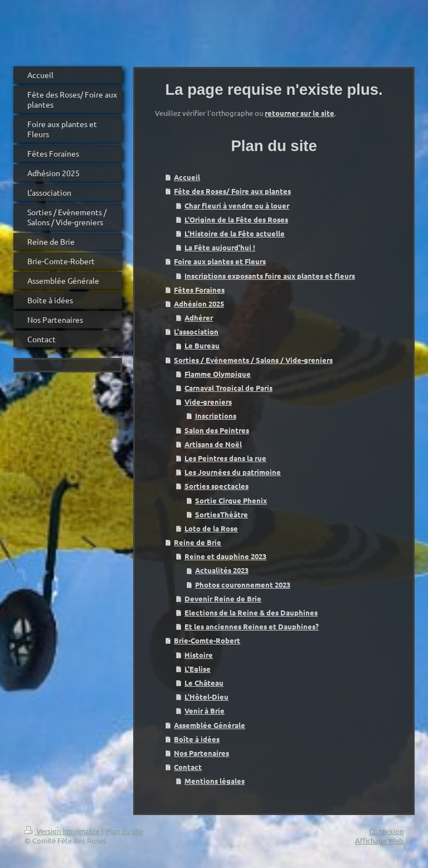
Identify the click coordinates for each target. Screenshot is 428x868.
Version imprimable (63, 831)
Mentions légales (215, 781)
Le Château (204, 683)
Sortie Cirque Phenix (231, 500)
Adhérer (199, 317)
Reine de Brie (198, 542)
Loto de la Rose (211, 528)
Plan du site (124, 831)
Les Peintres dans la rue (225, 458)
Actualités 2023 (222, 570)
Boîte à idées (197, 739)
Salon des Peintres (217, 430)
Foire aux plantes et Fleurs (220, 261)
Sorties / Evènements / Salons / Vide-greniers (253, 360)
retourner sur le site (300, 113)
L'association (196, 331)
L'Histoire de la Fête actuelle (235, 233)
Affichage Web (379, 840)
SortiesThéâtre (222, 514)
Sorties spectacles (217, 486)
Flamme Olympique (218, 374)
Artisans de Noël (213, 444)
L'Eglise (198, 669)
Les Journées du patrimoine (233, 472)
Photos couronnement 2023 (243, 585)
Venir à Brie (205, 711)
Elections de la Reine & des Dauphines (251, 612)
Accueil (187, 177)
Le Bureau (202, 345)
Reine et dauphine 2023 (225, 556)
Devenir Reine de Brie (223, 598)
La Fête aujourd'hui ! (220, 247)
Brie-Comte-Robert (207, 640)
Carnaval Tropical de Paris (228, 388)
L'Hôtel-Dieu (206, 697)
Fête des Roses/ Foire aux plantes (232, 191)
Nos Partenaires (201, 753)
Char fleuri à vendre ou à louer (237, 205)
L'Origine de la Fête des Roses (236, 219)
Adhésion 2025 (199, 304)
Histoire (199, 655)
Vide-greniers (208, 402)
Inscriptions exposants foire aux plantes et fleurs (270, 276)
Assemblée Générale (210, 725)
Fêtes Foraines (199, 290)
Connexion (386, 831)
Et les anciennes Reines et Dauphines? (252, 626)
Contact (188, 767)
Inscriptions (216, 416)
